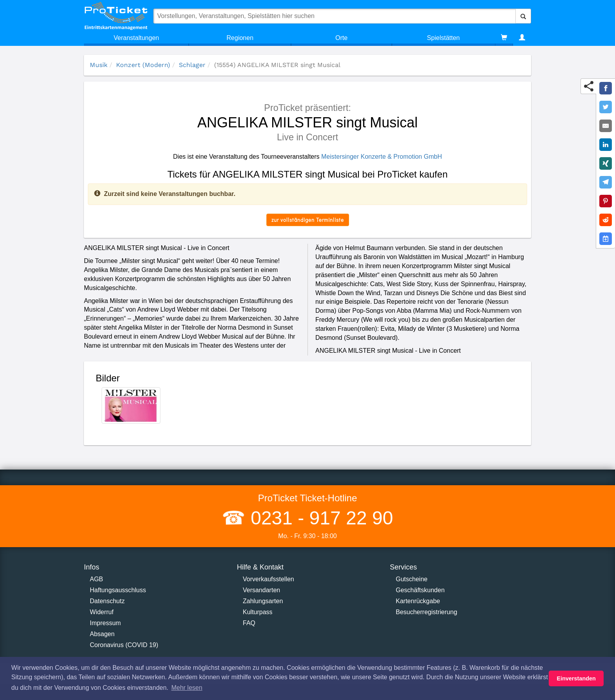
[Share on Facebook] (606, 88)
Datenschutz (107, 601)
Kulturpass (258, 612)
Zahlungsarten (263, 601)
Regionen (240, 38)
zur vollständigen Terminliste (308, 220)
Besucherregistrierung (427, 612)
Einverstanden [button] (576, 678)
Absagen (102, 634)
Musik (99, 65)
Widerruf (102, 612)
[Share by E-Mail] (606, 126)
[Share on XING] (606, 163)
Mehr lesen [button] (187, 688)
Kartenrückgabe (418, 601)
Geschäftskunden (420, 590)
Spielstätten (444, 38)
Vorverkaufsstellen (268, 579)
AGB (96, 579)
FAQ (249, 623)
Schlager (192, 65)
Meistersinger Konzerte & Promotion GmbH (382, 157)
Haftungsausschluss (118, 590)
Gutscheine (412, 579)
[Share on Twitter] (606, 107)
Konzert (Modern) (143, 65)
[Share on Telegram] (606, 182)
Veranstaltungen (136, 38)
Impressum (105, 623)
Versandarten (261, 590)
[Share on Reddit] (606, 220)
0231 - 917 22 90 (319, 518)
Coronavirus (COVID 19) (124, 645)
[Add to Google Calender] (606, 239)
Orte (341, 38)
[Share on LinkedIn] (606, 145)
